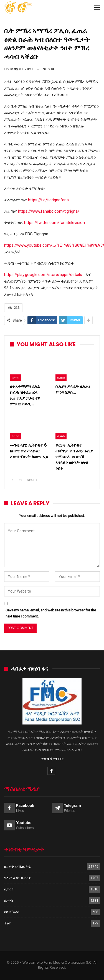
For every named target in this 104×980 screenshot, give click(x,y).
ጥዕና (7, 923)
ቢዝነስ (16, 377)
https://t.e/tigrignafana (48, 200)
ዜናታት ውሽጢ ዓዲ (17, 866)
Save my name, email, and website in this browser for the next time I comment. (51, 613)
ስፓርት (9, 889)
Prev (17, 480)
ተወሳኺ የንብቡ (52, 759)
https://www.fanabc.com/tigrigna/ (49, 211)
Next (32, 480)
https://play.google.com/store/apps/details (43, 275)
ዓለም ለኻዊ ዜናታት (17, 878)
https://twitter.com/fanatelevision (54, 223)
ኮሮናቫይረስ (12, 912)
